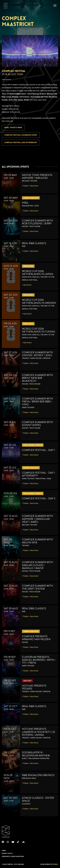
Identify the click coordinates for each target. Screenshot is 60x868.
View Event (34, 186)
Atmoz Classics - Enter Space (38, 799)
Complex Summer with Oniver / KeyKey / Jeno (37, 354)
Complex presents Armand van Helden (36, 638)
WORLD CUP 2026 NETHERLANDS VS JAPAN (38, 273)
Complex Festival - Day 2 (39, 498)
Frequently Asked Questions (13, 856)
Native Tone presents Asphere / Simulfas (37, 176)
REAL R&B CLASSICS (34, 243)
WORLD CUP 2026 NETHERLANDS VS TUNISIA (39, 330)
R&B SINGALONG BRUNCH (38, 775)
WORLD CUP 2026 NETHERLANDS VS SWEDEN (39, 301)
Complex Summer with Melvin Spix (37, 541)
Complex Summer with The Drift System (37, 587)
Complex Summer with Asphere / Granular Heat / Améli (37, 519)
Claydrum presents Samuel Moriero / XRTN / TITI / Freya (39, 660)
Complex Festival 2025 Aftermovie (21, 142)
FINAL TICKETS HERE (13, 127)
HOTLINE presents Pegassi (34, 687)
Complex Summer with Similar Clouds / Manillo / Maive (37, 565)
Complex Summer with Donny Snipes (37, 424)
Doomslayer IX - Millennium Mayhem (36, 754)
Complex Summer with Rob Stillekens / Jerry (37, 222)
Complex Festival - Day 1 (38, 450)
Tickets (26, 186)
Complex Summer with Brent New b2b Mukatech (37, 378)
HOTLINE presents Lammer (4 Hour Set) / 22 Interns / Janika (39, 732)
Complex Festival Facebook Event (21, 135)
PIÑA (25, 203)
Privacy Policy (7, 853)
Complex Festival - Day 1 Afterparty (38, 474)
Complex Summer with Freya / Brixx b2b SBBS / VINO (37, 401)
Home (4, 850)
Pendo (55, 864)
